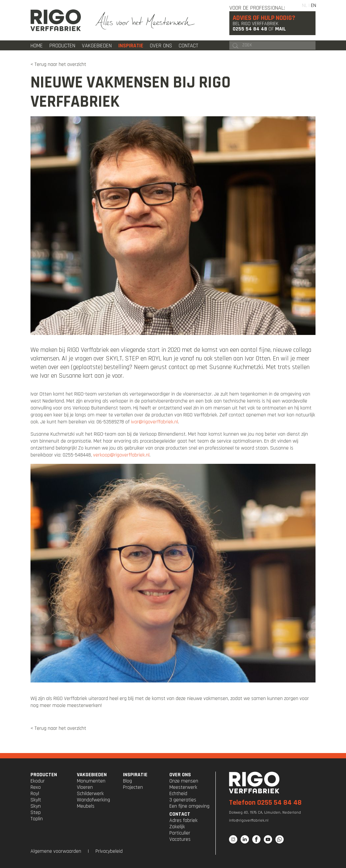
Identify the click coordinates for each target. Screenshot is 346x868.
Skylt (36, 800)
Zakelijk (177, 827)
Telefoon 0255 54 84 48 (265, 803)
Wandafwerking (93, 800)
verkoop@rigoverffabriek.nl (121, 455)
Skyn (36, 806)
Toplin (37, 819)
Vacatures (180, 839)
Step (36, 813)
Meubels (86, 806)
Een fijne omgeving (189, 806)
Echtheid (178, 794)
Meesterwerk (183, 787)
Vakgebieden (97, 46)
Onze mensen (184, 781)
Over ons (161, 46)
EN (314, 5)
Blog (127, 781)
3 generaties (183, 800)
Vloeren (85, 787)
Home (37, 46)
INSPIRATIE (135, 775)
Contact (188, 46)
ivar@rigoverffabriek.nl (154, 422)
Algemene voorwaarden (56, 851)
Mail (281, 29)
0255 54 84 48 (250, 29)
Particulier (180, 833)
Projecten (133, 787)
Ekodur (38, 781)
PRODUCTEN (44, 775)
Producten (62, 46)
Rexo (36, 787)
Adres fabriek (183, 820)
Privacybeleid (109, 851)
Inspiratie (131, 46)
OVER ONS (180, 775)
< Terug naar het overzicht (58, 64)
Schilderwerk (90, 794)
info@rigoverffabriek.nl (249, 820)
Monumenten (91, 781)
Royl (35, 794)
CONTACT (180, 814)
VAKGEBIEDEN (92, 775)
